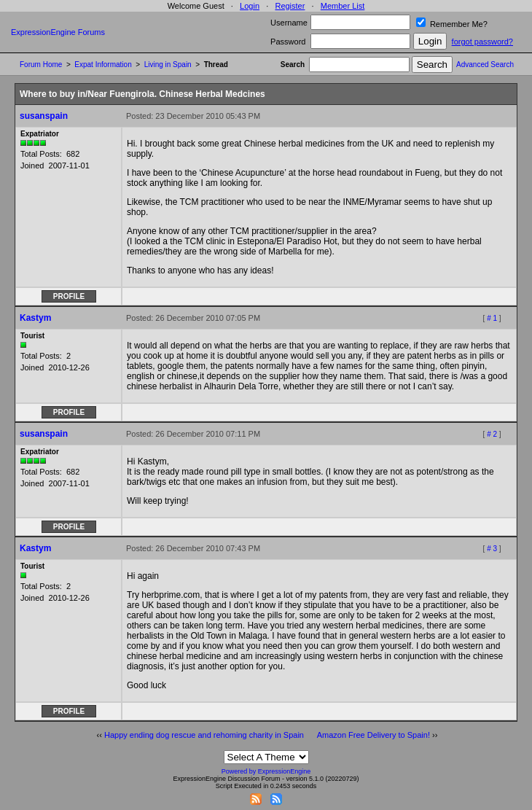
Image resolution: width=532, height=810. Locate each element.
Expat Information (103, 65)
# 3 (492, 549)
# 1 (492, 318)
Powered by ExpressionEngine (266, 771)
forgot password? (482, 42)
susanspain (44, 116)
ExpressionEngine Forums (58, 32)
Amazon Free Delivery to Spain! (373, 735)
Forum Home (41, 65)
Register (290, 6)
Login (250, 6)
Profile (69, 296)
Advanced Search (485, 65)
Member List (343, 6)
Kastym (35, 318)
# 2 (492, 434)
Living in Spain (168, 65)
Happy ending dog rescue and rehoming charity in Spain (204, 735)
